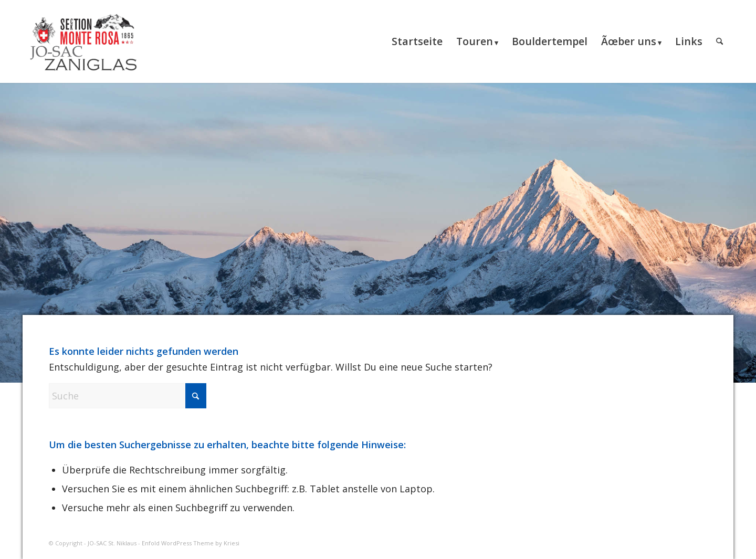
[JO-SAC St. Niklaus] (83, 41)
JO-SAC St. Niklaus (112, 543)
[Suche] (720, 41)
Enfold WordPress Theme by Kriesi (191, 543)
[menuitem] (417, 41)
